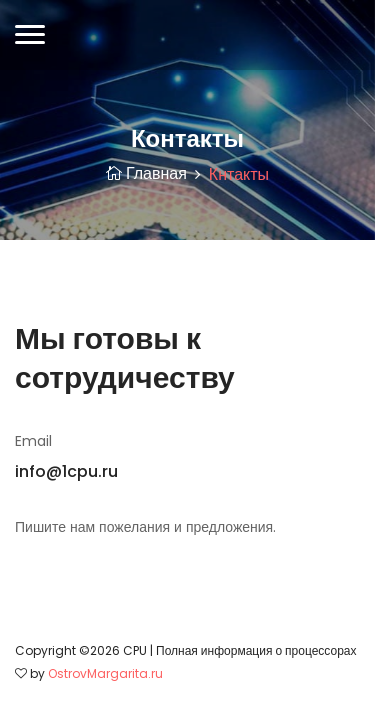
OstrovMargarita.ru (105, 673)
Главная (146, 173)
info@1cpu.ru (66, 471)
